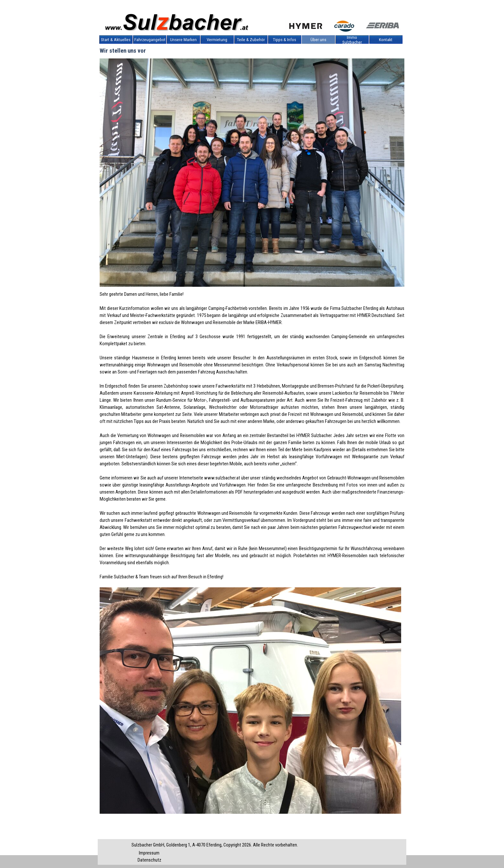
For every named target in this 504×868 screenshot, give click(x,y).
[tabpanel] (252, 563)
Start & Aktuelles (116, 40)
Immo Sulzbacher (352, 40)
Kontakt (386, 40)
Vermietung (217, 40)
